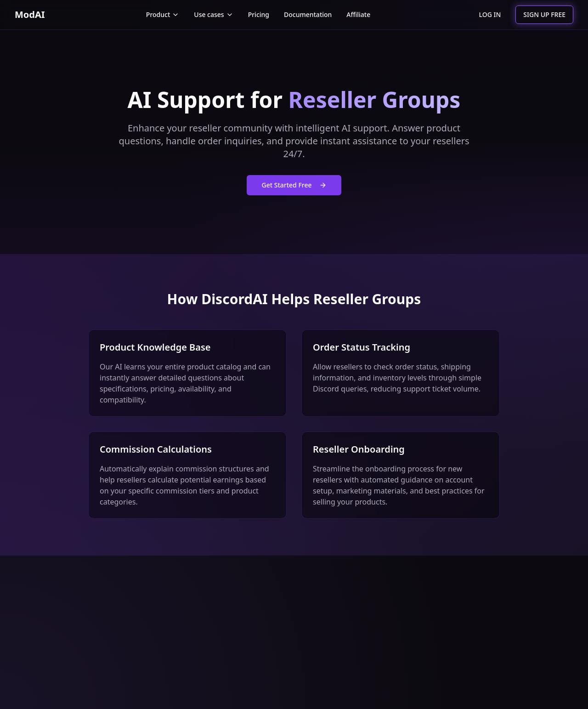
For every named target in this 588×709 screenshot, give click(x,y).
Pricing (259, 14)
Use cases (213, 14)
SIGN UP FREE (544, 14)
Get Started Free (294, 185)
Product (163, 14)
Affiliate (358, 14)
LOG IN (490, 14)
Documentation (308, 14)
